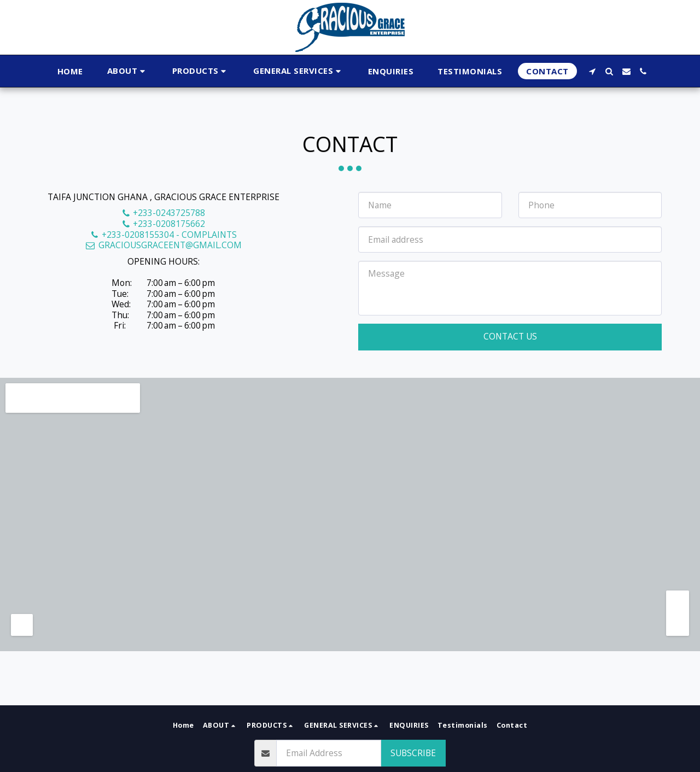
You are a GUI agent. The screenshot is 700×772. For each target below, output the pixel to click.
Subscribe (413, 753)
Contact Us (510, 336)
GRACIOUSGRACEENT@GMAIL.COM (163, 245)
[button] (128, 71)
